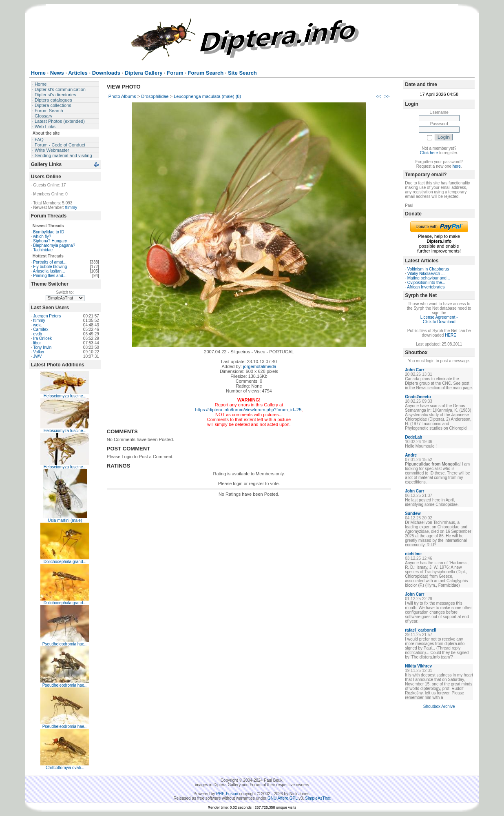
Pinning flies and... (50, 276)
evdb (38, 334)
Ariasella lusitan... (49, 271)
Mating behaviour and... (429, 278)
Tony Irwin (42, 347)
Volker (39, 352)
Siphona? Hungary (50, 241)
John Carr (414, 370)
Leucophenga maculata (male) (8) (207, 96)
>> (387, 96)
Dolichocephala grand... (65, 562)
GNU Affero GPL (282, 798)
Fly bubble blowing (50, 267)
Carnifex (41, 329)
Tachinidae (43, 250)
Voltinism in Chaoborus (428, 269)
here (457, 166)
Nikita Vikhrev (418, 666)
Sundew (413, 513)
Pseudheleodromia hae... (65, 644)
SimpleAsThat (318, 798)
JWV (37, 356)
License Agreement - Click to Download (439, 319)
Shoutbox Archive (439, 706)
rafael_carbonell (421, 630)
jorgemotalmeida (260, 366)
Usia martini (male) (65, 520)
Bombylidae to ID (49, 232)
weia (37, 325)
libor (37, 343)
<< (378, 96)
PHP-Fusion (227, 794)
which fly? (42, 236)
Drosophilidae (155, 96)
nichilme (413, 554)
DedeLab (413, 437)
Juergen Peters (47, 316)
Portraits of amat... (50, 262)
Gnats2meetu (418, 397)
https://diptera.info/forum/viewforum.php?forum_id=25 (249, 410)
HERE (451, 335)
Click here (429, 153)
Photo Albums (122, 96)
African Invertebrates (426, 287)
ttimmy (71, 207)
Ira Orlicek (42, 338)
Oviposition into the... (426, 283)
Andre (411, 455)
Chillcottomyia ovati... (65, 768)
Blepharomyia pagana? (54, 245)
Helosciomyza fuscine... (65, 396)
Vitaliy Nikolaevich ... (426, 274)
